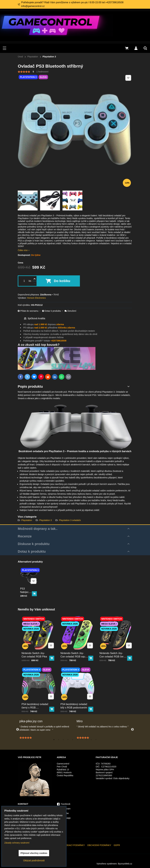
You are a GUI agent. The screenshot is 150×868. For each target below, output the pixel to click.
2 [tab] (59, 740)
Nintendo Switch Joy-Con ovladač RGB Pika (36, 649)
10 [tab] (96, 740)
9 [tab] (91, 740)
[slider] (24, 72)
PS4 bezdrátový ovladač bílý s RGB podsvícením (75, 700)
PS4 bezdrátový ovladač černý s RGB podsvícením (36, 701)
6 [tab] (77, 740)
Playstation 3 (46, 520)
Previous (18, 730)
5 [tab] (73, 740)
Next (132, 730)
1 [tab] (54, 740)
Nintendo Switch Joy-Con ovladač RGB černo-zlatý (114, 650)
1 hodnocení (42, 72)
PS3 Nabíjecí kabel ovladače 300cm (27, 591)
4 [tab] (68, 740)
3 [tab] (63, 740)
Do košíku (62, 281)
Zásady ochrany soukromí (17, 843)
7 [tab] (82, 740)
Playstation (27, 520)
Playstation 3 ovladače (70, 520)
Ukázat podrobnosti (34, 860)
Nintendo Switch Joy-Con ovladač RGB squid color (75, 650)
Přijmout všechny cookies (34, 853)
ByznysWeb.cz (125, 864)
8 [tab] (87, 740)
